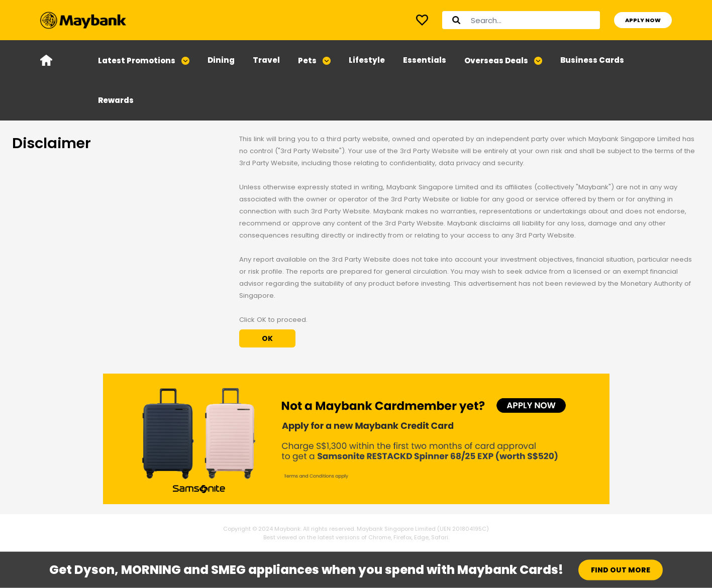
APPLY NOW (643, 20)
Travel (266, 60)
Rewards (116, 100)
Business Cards (592, 60)
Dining (221, 60)
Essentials (425, 60)
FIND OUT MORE (621, 570)
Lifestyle (367, 60)
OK (267, 338)
